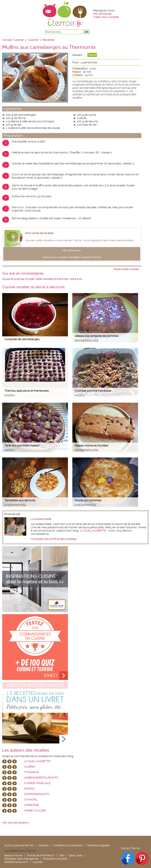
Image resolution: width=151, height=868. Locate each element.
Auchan (38, 862)
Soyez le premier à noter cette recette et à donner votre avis (42, 279)
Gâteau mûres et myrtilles (91, 446)
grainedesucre (86, 341)
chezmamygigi (15, 505)
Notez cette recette (126, 269)
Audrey (30, 767)
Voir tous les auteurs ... (17, 823)
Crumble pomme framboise (93, 391)
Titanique (32, 772)
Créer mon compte (106, 17)
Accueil (7, 40)
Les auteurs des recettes (26, 750)
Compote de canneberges (22, 339)
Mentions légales (98, 845)
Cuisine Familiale (37, 783)
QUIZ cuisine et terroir (19, 845)
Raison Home (13, 855)
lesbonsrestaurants (41, 778)
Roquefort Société (55, 859)
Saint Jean (76, 855)
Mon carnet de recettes (39, 233)
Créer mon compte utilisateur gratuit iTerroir (72, 257)
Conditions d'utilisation (68, 845)
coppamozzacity (37, 794)
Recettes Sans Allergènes (21, 859)
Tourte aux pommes (88, 500)
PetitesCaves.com (16, 862)
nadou (10, 395)
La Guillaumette (41, 519)
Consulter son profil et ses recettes (54, 539)
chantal (31, 800)
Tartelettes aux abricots (20, 500)
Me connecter (102, 14)
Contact (43, 845)
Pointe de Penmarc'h (41, 855)
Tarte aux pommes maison (22, 446)
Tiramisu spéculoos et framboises (27, 391)
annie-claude (35, 810)
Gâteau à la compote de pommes (96, 336)
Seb (62, 855)
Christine (32, 805)
